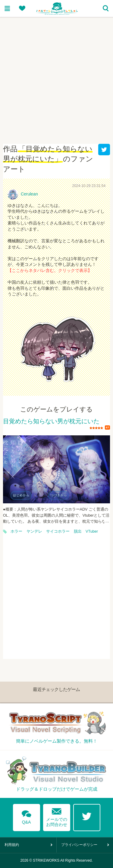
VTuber (92, 531)
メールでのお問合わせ (57, 816)
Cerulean (29, 194)
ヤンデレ (34, 531)
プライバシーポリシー (79, 845)
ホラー (16, 531)
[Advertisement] (56, 77)
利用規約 (12, 845)
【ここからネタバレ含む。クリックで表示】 (50, 270)
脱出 (78, 531)
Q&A (27, 816)
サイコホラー (58, 531)
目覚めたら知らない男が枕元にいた (51, 421)
